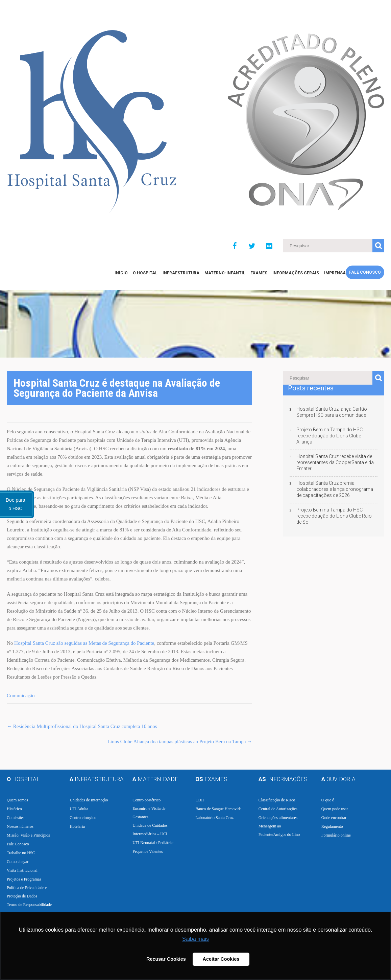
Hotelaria (77, 826)
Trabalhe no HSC (21, 853)
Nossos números (20, 826)
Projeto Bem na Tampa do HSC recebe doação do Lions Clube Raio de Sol (334, 516)
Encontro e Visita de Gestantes (149, 813)
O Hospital (145, 273)
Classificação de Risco (277, 800)
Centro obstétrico (146, 800)
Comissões (16, 818)
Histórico (14, 809)
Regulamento (332, 826)
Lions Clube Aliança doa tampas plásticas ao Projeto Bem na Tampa (180, 742)
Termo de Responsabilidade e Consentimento (29, 909)
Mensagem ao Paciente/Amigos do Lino (279, 830)
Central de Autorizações (278, 809)
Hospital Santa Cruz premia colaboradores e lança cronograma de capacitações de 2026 (335, 489)
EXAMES (259, 273)
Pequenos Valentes (148, 851)
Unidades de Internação (89, 800)
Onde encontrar (334, 818)
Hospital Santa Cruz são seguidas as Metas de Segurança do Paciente (84, 643)
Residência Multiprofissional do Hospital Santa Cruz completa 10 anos (82, 726)
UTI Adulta (79, 809)
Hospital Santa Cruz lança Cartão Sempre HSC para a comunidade (332, 412)
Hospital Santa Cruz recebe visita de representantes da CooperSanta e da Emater (335, 462)
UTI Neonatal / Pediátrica (153, 843)
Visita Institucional (22, 870)
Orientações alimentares (278, 818)
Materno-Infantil (225, 273)
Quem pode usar (335, 809)
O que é (328, 800)
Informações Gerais (296, 273)
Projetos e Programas (24, 879)
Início (121, 273)
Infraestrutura (181, 273)
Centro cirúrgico (83, 818)
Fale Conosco (365, 272)
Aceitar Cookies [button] (221, 959)
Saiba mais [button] (195, 939)
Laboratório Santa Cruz (214, 818)
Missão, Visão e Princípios (28, 835)
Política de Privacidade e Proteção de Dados (27, 892)
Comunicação (21, 696)
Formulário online (336, 835)
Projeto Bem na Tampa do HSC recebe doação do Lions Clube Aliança (329, 436)
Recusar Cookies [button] (166, 959)
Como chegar (18, 862)
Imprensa (335, 273)
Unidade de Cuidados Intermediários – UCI (150, 830)
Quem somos (17, 800)
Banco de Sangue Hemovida (218, 809)
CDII (200, 800)
